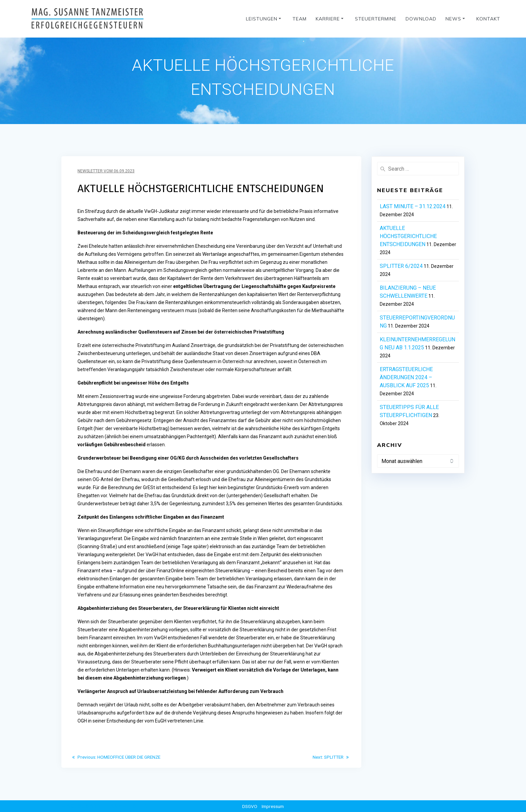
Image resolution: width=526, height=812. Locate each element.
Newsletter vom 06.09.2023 (106, 171)
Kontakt (488, 19)
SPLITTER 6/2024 (401, 266)
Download (421, 19)
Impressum (273, 806)
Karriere (328, 19)
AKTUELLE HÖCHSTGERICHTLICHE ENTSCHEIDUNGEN (408, 236)
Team (300, 19)
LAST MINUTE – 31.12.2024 (413, 206)
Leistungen (262, 19)
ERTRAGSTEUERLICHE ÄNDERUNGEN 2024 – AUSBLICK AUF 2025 (406, 377)
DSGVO (249, 806)
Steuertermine (376, 19)
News (453, 19)
